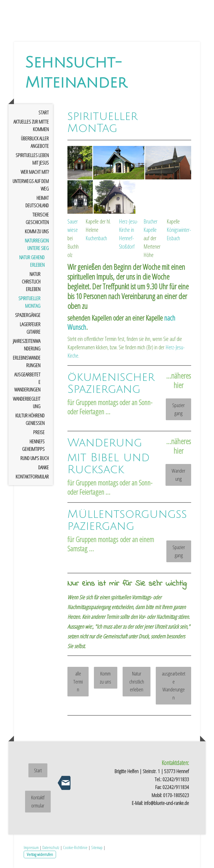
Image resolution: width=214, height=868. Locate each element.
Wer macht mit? (35, 172)
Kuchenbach (96, 238)
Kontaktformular (32, 477)
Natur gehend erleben (32, 261)
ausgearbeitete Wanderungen (27, 382)
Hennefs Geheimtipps (33, 445)
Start (44, 112)
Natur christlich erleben (31, 282)
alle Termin (78, 681)
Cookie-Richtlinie (75, 847)
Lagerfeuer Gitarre (30, 328)
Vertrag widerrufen (40, 854)
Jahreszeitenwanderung (27, 345)
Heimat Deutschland (37, 202)
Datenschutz (51, 847)
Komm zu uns (37, 231)
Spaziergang (178, 409)
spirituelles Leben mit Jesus (32, 159)
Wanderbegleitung (27, 402)
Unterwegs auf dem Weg (31, 185)
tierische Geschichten (37, 218)
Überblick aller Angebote (35, 142)
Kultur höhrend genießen (30, 419)
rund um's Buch (35, 458)
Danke (43, 467)
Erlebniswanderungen (27, 361)
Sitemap (97, 847)
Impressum (31, 847)
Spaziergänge (28, 315)
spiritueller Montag (29, 302)
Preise (39, 432)
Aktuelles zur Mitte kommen (31, 125)
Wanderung (178, 475)
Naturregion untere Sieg (37, 244)
